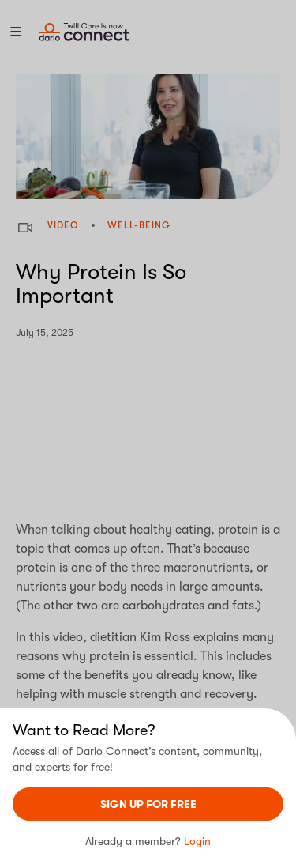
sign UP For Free (148, 804)
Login (197, 841)
